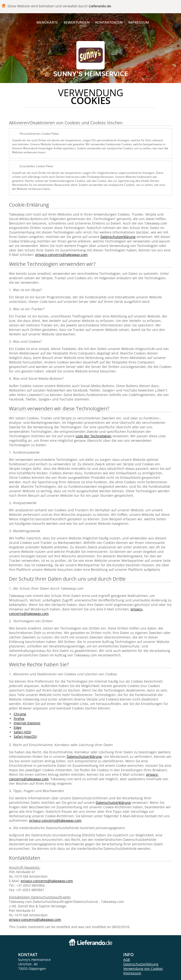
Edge (18, 728)
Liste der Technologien (94, 436)
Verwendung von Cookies (143, 969)
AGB (127, 960)
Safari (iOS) (22, 732)
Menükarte (47, 22)
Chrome (20, 714)
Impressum (139, 22)
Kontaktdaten (109, 22)
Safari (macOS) (25, 736)
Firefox (19, 719)
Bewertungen (77, 22)
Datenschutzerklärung (118, 237)
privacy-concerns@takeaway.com (61, 255)
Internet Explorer (27, 723)
